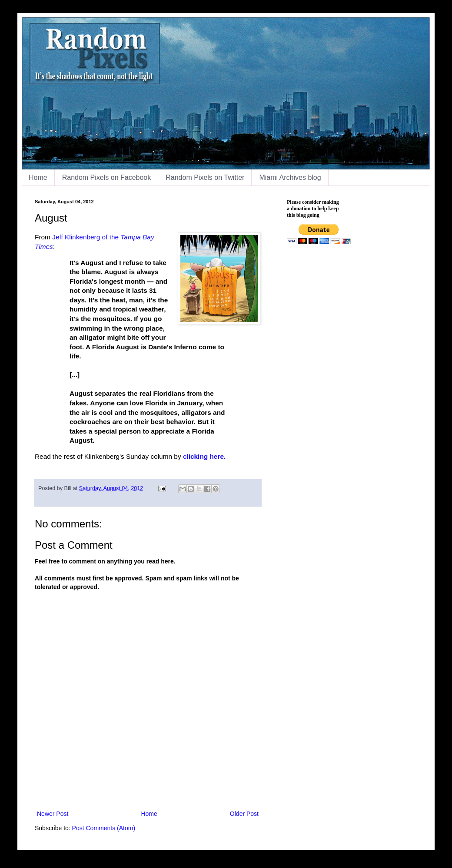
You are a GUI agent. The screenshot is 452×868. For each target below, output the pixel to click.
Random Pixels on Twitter (205, 177)
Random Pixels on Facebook (107, 177)
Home (38, 177)
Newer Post (53, 814)
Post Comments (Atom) (104, 828)
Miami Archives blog (290, 177)
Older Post (244, 814)
